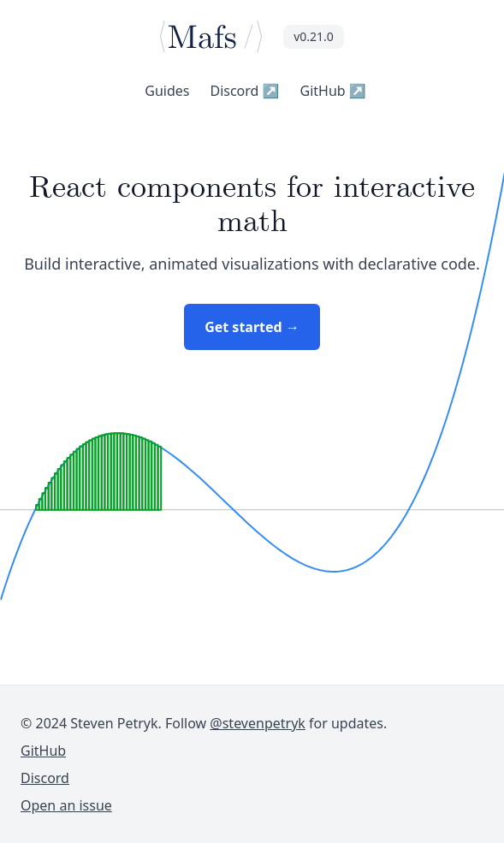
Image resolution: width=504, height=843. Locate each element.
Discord (244, 91)
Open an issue (66, 805)
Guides (167, 91)
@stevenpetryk (258, 723)
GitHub (333, 91)
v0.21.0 (314, 36)
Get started (252, 327)
